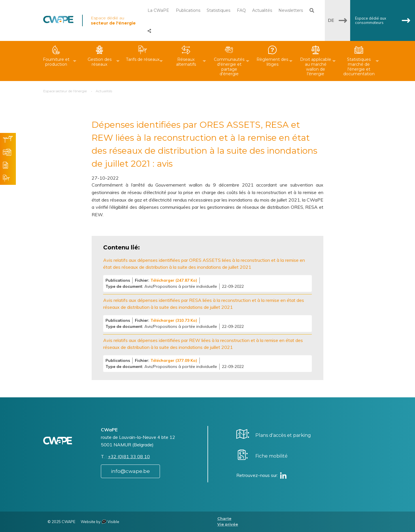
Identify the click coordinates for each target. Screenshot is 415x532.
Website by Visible (100, 522)
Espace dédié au (113, 20)
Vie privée (228, 524)
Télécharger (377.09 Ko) (174, 360)
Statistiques (218, 10)
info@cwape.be (130, 471)
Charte (224, 519)
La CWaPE (158, 10)
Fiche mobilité (271, 456)
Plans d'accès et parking (283, 435)
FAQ (241, 10)
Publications (188, 10)
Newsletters (291, 10)
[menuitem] (56, 61)
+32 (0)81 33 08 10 (129, 456)
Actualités (262, 10)
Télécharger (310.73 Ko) (174, 320)
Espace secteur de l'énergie (65, 91)
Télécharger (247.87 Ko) (174, 280)
